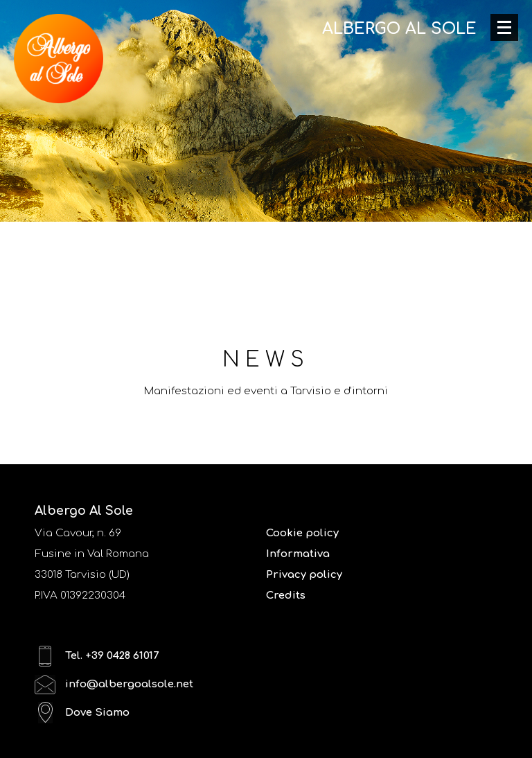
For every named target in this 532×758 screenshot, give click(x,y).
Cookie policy (302, 533)
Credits (286, 596)
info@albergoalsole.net (114, 684)
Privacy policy (304, 575)
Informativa (298, 554)
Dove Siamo (82, 713)
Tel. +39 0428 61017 (97, 656)
